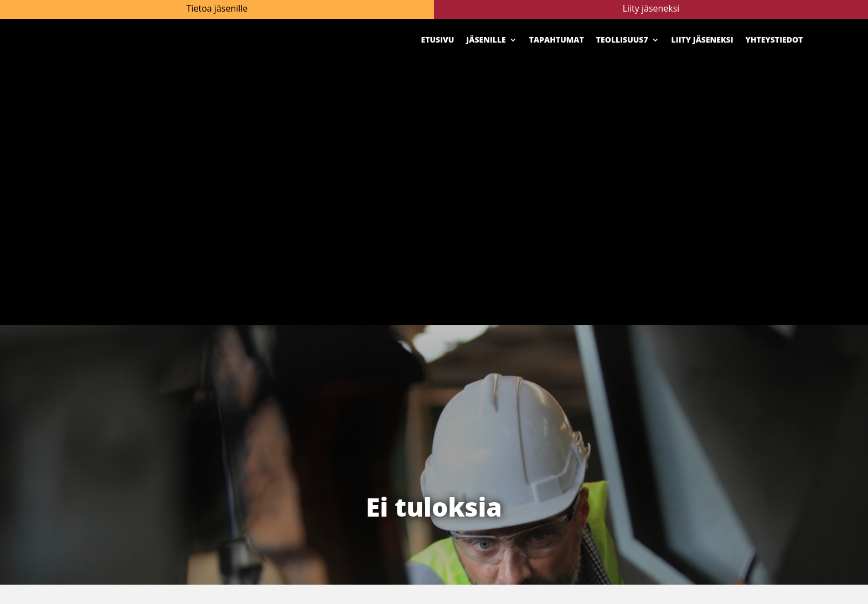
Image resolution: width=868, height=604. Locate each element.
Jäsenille (486, 40)
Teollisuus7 (622, 40)
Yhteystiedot (774, 40)
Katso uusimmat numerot (696, 369)
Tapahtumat (557, 40)
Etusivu (438, 40)
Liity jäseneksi (702, 40)
